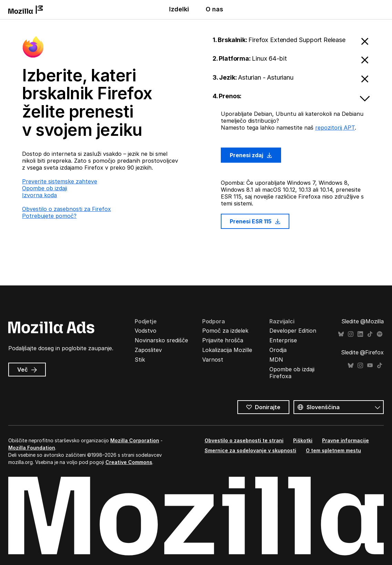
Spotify (380, 334)
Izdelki (179, 9)
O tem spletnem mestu (333, 450)
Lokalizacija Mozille (227, 350)
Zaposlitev (148, 350)
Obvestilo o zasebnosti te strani (244, 440)
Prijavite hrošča (223, 340)
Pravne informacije (345, 440)
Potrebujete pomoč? (49, 216)
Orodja (278, 350)
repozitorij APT (335, 128)
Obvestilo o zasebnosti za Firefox (66, 209)
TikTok (370, 334)
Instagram (351, 334)
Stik (140, 360)
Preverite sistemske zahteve (60, 181)
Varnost (213, 360)
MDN (276, 360)
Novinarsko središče (161, 340)
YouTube (370, 366)
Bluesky (341, 334)
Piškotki (303, 440)
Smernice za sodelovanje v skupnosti (250, 450)
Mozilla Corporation (135, 440)
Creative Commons (129, 462)
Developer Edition (293, 331)
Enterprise (283, 340)
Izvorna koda (39, 195)
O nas (214, 9)
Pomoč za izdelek (225, 331)
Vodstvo (146, 331)
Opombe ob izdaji (45, 188)
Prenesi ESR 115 (255, 221)
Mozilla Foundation (32, 448)
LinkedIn (360, 334)
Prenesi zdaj (251, 155)
